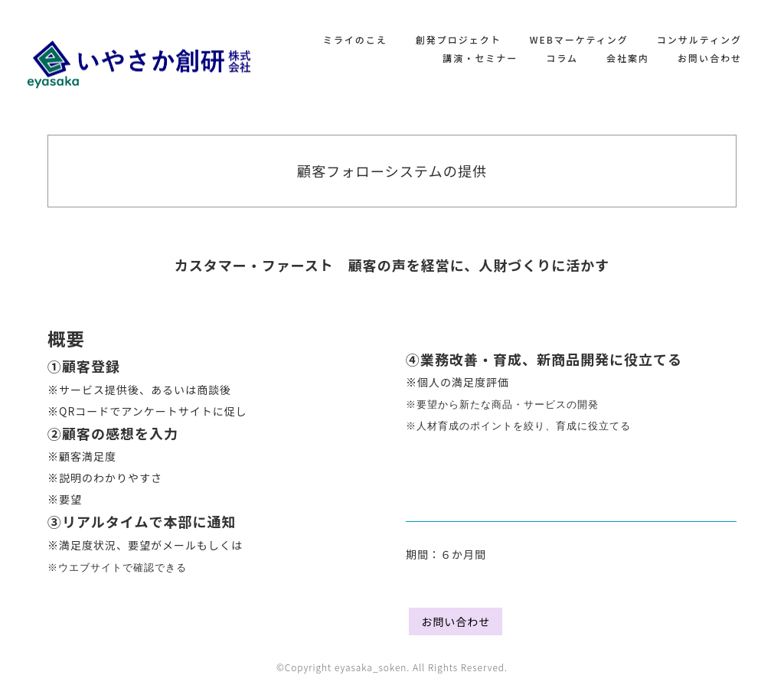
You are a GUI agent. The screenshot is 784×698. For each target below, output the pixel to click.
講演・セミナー (480, 58)
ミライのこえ (355, 39)
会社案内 (628, 58)
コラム (562, 58)
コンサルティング (699, 39)
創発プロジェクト (459, 39)
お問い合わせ (710, 58)
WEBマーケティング (579, 39)
